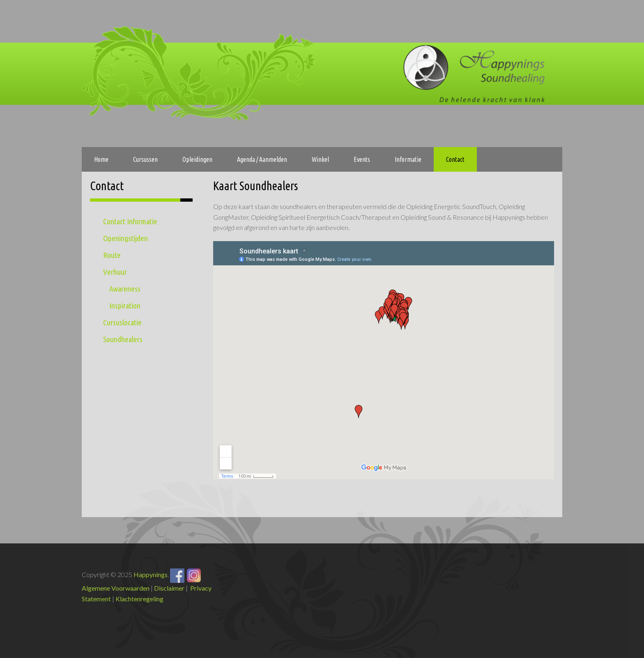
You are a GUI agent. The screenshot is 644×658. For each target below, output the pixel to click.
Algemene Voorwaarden (116, 588)
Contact (455, 159)
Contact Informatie (130, 221)
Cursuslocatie (122, 322)
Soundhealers (123, 339)
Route (112, 255)
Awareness (125, 289)
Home (101, 159)
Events (362, 159)
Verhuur (115, 272)
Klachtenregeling (139, 599)
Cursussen (145, 159)
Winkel (320, 159)
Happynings (151, 574)
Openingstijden (125, 238)
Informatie (408, 159)
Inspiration (125, 306)
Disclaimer (169, 588)
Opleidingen (197, 159)
